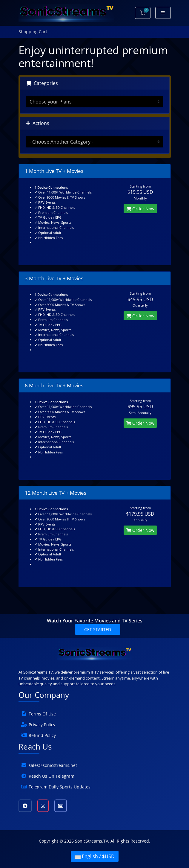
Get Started (98, 629)
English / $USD (95, 856)
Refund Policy (42, 735)
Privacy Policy (42, 725)
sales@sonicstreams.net (53, 765)
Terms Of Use (42, 714)
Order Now (140, 209)
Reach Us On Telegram (52, 776)
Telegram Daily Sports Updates (60, 787)
